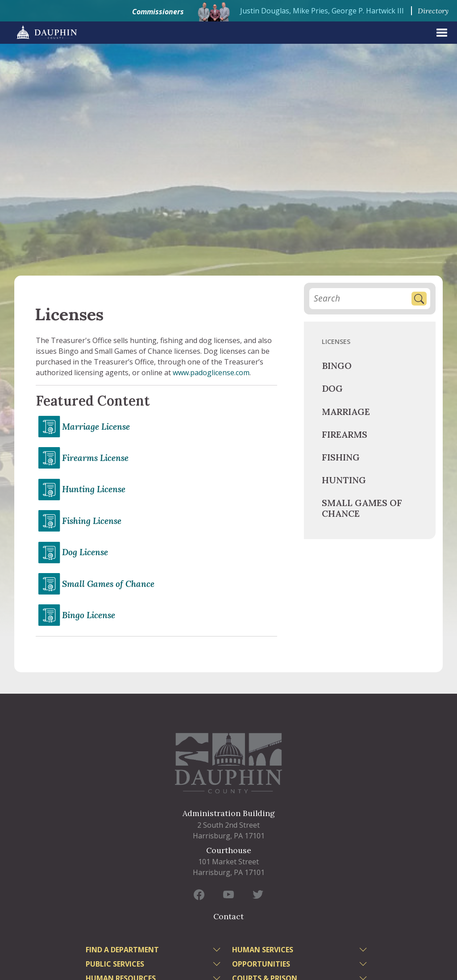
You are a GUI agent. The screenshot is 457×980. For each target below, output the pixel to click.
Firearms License (95, 458)
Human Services (263, 950)
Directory (433, 11)
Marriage (346, 412)
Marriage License (96, 427)
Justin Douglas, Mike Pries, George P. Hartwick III (322, 11)
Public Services (115, 964)
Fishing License (92, 521)
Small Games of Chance (108, 584)
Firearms (345, 434)
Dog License (85, 552)
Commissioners (158, 12)
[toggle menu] (218, 951)
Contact (228, 916)
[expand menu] (442, 33)
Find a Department (122, 950)
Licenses (336, 341)
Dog (332, 388)
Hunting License (94, 489)
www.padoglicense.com (211, 373)
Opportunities (261, 964)
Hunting (344, 480)
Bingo (337, 366)
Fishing (341, 457)
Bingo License (89, 615)
